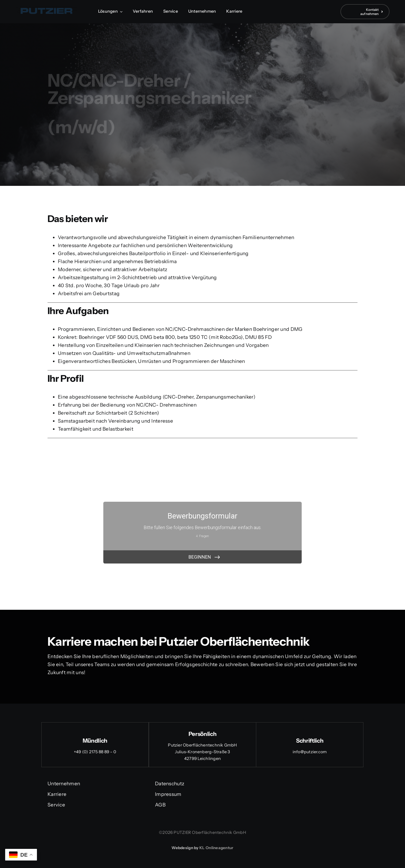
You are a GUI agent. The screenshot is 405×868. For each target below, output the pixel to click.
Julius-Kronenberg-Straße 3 (202, 752)
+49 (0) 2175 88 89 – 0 (95, 752)
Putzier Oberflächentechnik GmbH (202, 745)
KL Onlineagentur (216, 848)
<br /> (202, 533)
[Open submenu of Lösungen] (120, 12)
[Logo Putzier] (46, 8)
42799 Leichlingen (202, 758)
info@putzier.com (310, 752)
